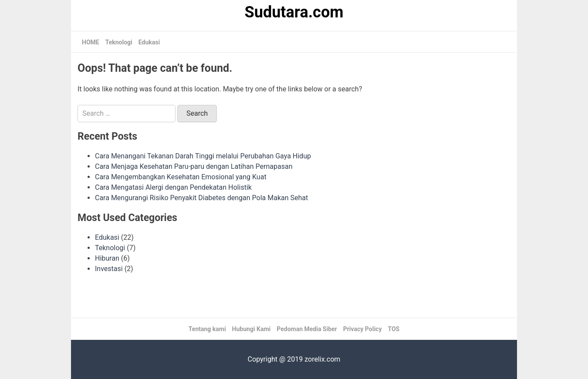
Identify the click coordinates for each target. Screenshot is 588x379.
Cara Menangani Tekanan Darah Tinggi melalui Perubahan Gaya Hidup (203, 156)
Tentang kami (207, 329)
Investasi (109, 269)
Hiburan (107, 258)
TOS (394, 329)
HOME (91, 42)
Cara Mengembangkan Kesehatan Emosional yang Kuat (181, 177)
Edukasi (149, 42)
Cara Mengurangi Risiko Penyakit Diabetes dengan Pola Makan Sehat (201, 198)
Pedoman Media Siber (307, 329)
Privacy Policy (363, 329)
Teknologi (119, 42)
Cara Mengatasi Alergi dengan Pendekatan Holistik (173, 187)
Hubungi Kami (252, 329)
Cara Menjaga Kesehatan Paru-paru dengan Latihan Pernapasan (194, 166)
